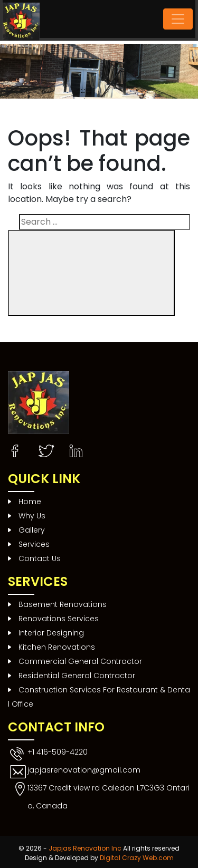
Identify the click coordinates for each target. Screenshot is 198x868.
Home (30, 501)
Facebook (18, 447)
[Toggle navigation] (178, 19)
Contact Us (40, 558)
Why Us (32, 516)
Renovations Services (59, 619)
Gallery (32, 530)
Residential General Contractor (77, 676)
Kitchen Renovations (57, 647)
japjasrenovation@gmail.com (84, 770)
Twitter (47, 447)
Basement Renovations (63, 604)
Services (34, 544)
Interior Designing (51, 633)
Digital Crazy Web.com (137, 858)
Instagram (76, 447)
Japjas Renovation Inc (85, 848)
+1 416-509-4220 (58, 752)
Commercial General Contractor (80, 661)
